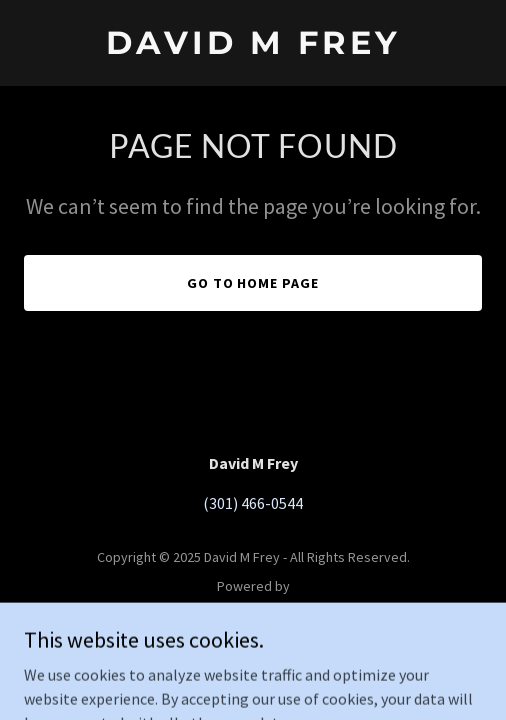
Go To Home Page (253, 283)
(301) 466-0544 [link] (253, 503)
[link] (253, 48)
